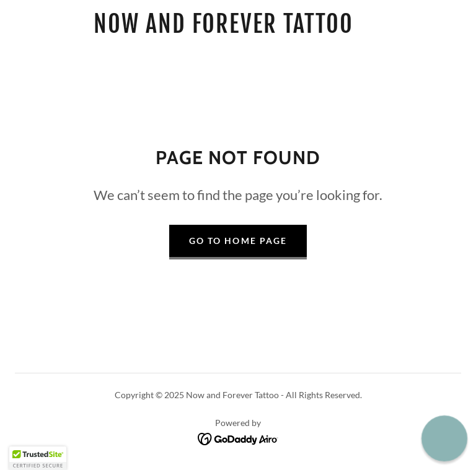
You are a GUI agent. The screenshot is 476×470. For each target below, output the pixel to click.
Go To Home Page (238, 241)
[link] (223, 29)
